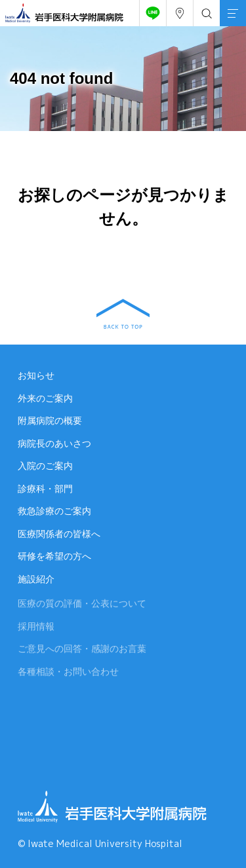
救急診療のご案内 (54, 511)
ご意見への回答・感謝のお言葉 (82, 651)
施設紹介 (36, 579)
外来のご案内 (45, 398)
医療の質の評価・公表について (82, 606)
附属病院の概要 (50, 421)
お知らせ (36, 375)
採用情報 (36, 628)
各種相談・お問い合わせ (68, 673)
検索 (204, 10)
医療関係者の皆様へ (59, 534)
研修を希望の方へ (54, 556)
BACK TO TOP (123, 314)
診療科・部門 (45, 489)
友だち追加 (150, 10)
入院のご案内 (45, 466)
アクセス (177, 10)
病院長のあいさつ (54, 443)
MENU (229, 5)
